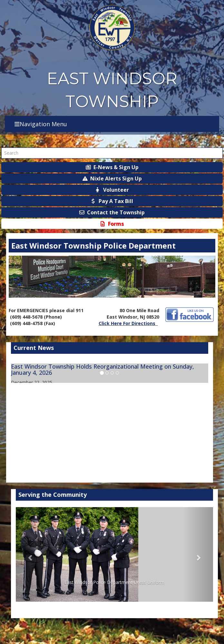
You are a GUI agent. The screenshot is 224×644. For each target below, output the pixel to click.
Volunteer (112, 190)
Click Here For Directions (128, 323)
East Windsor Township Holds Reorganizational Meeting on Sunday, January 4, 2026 (102, 370)
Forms (112, 224)
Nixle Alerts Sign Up (112, 179)
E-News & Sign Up (112, 167)
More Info (198, 444)
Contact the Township (112, 212)
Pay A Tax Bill (112, 201)
